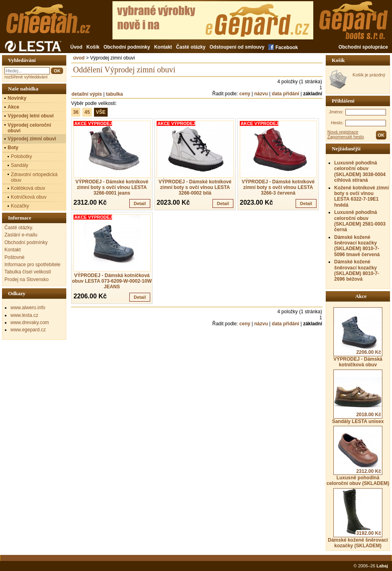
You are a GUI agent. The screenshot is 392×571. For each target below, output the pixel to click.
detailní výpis (87, 94)
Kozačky (20, 206)
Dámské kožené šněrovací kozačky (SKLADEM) (358, 518)
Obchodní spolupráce (363, 47)
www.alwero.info (28, 308)
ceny (245, 94)
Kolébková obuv (28, 188)
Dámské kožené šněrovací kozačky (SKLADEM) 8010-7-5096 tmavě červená (357, 246)
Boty (13, 148)
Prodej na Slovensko (27, 279)
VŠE (101, 112)
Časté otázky (191, 47)
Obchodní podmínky (127, 47)
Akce (13, 107)
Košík (93, 47)
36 (76, 112)
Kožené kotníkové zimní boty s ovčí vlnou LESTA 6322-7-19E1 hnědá (361, 196)
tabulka (114, 94)
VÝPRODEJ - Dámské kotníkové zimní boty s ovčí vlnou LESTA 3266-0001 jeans (112, 187)
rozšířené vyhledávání (26, 77)
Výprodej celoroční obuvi (29, 128)
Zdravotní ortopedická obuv (34, 177)
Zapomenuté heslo (346, 137)
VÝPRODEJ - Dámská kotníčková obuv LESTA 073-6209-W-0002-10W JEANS (112, 281)
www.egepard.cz (28, 330)
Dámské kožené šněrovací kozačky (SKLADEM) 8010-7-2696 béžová (357, 270)
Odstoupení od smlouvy (237, 47)
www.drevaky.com (30, 322)
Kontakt (163, 47)
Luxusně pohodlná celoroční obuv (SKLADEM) (358, 456)
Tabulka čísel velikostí (28, 272)
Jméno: (336, 112)
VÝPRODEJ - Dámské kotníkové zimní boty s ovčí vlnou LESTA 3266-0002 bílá (195, 187)
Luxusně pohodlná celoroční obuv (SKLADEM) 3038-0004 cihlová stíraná (360, 172)
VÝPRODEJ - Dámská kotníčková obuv (358, 337)
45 (87, 112)
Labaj (382, 566)
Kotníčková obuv (29, 197)
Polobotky (21, 156)
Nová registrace (343, 132)
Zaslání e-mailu (21, 235)
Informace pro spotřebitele (32, 265)
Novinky (17, 98)
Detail (140, 203)
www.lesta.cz (24, 315)
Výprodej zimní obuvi (32, 139)
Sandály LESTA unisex (358, 397)
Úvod (76, 47)
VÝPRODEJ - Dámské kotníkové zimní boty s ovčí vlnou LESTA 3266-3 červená (278, 187)
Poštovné (14, 257)
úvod (79, 58)
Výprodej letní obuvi (31, 116)
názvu (261, 94)
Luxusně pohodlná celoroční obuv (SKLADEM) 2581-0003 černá (360, 221)
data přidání (286, 94)
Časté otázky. (19, 228)
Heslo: (337, 123)
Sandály (19, 165)
